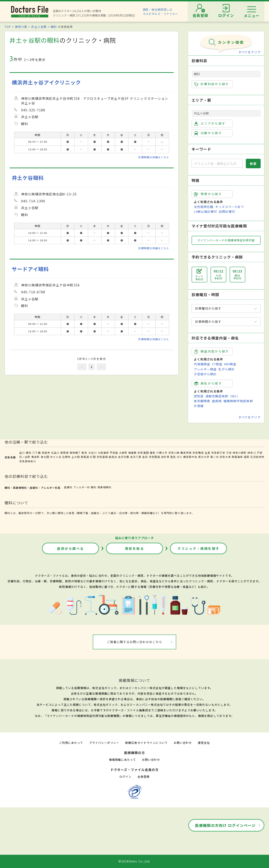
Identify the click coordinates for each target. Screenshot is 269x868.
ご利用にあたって (71, 743)
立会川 (93, 453)
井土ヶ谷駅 (39, 27)
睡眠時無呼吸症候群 (238, 401)
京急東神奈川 (28, 461)
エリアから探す (210, 123)
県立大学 (204, 457)
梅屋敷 (132, 453)
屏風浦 (85, 457)
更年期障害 (202, 401)
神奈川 (252, 453)
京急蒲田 (143, 453)
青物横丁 (75, 453)
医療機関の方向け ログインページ (225, 825)
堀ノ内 (215, 457)
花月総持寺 (257, 457)
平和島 (114, 453)
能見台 (113, 457)
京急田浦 (154, 457)
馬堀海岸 (237, 457)
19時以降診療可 (205, 212)
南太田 (45, 457)
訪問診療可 (227, 212)
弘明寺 (66, 457)
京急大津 (225, 457)
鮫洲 (84, 453)
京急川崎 (174, 453)
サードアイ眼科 (30, 269)
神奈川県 (21, 27)
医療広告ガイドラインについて (146, 743)
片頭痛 (199, 406)
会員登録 (144, 776)
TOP (8, 27)
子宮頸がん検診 (205, 374)
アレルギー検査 (205, 369)
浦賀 (247, 457)
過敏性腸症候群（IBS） (223, 396)
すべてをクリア (250, 52)
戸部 (260, 453)
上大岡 (76, 457)
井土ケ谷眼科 (28, 178)
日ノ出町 (25, 457)
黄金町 (35, 457)
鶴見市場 (186, 453)
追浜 (145, 457)
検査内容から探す (212, 351)
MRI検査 (230, 364)
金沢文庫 (124, 457)
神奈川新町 (240, 453)
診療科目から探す (212, 84)
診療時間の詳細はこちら (154, 157)
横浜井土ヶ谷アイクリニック (46, 82)
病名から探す (208, 383)
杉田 (93, 457)
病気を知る (135, 548)
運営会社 (204, 743)
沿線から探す (208, 133)
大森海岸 (103, 453)
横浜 (29, 453)
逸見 (173, 457)
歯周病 (217, 401)
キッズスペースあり (230, 207)
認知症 (199, 396)
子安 (229, 453)
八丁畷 (36, 453)
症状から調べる (70, 548)
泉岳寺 (46, 453)
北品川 (55, 453)
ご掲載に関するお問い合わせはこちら (135, 642)
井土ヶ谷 (56, 457)
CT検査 (217, 364)
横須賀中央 (190, 457)
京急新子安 (218, 453)
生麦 (208, 453)
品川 (22, 453)
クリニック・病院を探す (199, 548)
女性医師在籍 (204, 207)
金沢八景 (136, 457)
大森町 (123, 453)
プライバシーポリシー (104, 743)
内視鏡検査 (202, 364)
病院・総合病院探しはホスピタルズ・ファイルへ (161, 11)
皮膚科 (68, 487)
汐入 (179, 457)
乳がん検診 (227, 369)
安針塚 (165, 457)
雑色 (153, 453)
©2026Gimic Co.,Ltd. (134, 861)
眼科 (54, 27)
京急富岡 (102, 457)
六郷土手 (162, 453)
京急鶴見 (198, 453)
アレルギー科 (82, 487)
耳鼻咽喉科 (104, 487)
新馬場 (64, 453)
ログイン (125, 776)
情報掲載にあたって (122, 759)
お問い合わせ (183, 743)
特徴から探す (208, 194)
